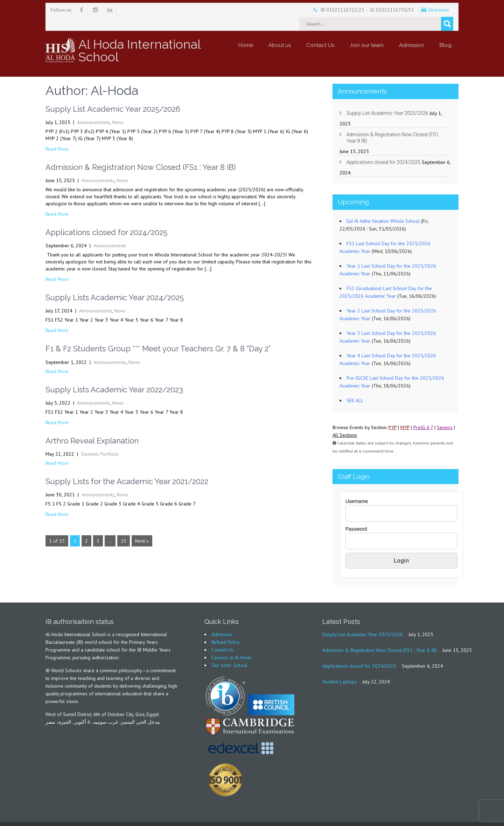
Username (357, 487)
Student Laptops (339, 668)
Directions (420, 10)
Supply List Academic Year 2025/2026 (113, 95)
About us (280, 31)
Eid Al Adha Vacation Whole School (383, 207)
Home (246, 31)
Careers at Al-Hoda (232, 643)
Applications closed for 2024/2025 (106, 218)
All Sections (345, 421)
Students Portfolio (100, 440)
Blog (446, 31)
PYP (393, 413)
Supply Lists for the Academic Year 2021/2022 (127, 467)
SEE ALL (355, 386)
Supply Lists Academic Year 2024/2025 (115, 283)
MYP (405, 413)
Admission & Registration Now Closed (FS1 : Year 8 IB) (141, 153)
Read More (57, 135)
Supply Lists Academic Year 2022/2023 (114, 376)
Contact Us (320, 31)
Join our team (367, 31)
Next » (142, 527)
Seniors (445, 413)
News (118, 108)
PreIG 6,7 (423, 413)
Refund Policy (226, 628)
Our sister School (229, 651)
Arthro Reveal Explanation (92, 427)
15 (124, 527)
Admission (412, 31)
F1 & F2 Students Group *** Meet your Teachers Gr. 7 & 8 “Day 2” (158, 335)
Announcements (93, 108)
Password (356, 515)
